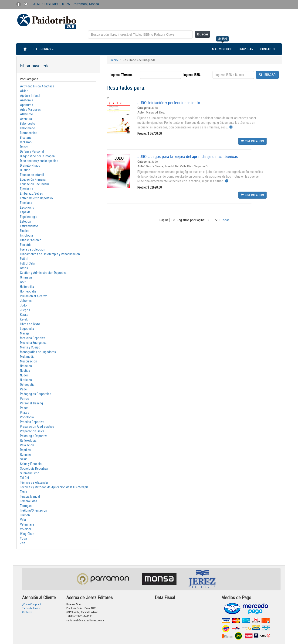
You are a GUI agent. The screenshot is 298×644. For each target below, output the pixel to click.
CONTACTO (268, 49)
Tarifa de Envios (31, 608)
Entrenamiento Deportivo (36, 198)
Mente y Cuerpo (30, 347)
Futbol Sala (27, 263)
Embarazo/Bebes (31, 193)
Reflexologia (28, 441)
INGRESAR (246, 49)
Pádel (24, 389)
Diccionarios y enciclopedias (39, 161)
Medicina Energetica (33, 343)
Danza (24, 147)
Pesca (24, 408)
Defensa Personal (32, 152)
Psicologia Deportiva (34, 436)
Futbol (24, 259)
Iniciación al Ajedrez (33, 296)
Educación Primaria (33, 179)
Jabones (26, 301)
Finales (25, 231)
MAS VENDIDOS (222, 49)
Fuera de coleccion (33, 249)
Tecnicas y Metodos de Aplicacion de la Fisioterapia (54, 487)
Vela (23, 520)
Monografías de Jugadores (38, 352)
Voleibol (25, 529)
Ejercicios (27, 189)
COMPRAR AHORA (252, 141)
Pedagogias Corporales (36, 394)
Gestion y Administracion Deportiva (43, 273)
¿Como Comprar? (32, 604)
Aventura (26, 119)
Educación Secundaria (35, 184)
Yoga (23, 538)
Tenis (24, 492)
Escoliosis (27, 207)
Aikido (24, 91)
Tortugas (26, 506)
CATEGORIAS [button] (44, 49)
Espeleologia (29, 217)
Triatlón (25, 515)
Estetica (25, 221)
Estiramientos (29, 226)
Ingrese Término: (122, 75)
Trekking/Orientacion (34, 510)
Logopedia (27, 329)
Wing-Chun (27, 534)
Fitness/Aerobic (31, 240)
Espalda (25, 212)
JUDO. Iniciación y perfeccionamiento (169, 103)
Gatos (24, 268)
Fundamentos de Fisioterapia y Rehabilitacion (50, 254)
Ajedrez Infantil (30, 96)
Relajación (27, 445)
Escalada (26, 203)
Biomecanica (29, 133)
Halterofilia (27, 287)
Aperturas (27, 105)
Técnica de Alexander (34, 482)
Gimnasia (26, 277)
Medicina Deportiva (33, 338)
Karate (24, 315)
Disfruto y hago (30, 165)
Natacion (26, 366)
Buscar (203, 34)
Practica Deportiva (32, 422)
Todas (225, 220)
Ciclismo (26, 142)
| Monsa (93, 4)
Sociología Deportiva (34, 468)
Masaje (25, 333)
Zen (23, 543)
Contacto (27, 612)
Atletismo (27, 114)
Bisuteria (26, 138)
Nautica (25, 371)
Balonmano (28, 128)
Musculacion (29, 361)
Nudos (24, 375)
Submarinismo (30, 473)
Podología (27, 417)
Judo (23, 305)
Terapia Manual (30, 496)
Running (25, 455)
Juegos (25, 310)
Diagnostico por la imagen (37, 156)
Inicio (114, 60)
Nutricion (26, 380)
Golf (23, 282)
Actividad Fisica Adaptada (37, 86)
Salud (24, 459)
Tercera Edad (29, 501)
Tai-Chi (24, 478)
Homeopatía (28, 291)
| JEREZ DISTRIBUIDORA (51, 4)
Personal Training (31, 403)
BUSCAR (267, 75)
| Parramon (79, 4)
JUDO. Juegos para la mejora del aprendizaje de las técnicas (188, 157)
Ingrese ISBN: (192, 75)
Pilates (25, 413)
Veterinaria (27, 524)
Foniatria (26, 245)
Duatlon (25, 170)
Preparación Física (32, 431)
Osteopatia (27, 385)
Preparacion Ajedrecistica (37, 427)
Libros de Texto (30, 324)
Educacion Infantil (32, 175)
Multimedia (27, 357)
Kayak (24, 319)
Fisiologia (26, 235)
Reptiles (25, 450)
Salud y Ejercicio (31, 464)
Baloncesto (28, 124)
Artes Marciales (30, 110)
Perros (24, 399)
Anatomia (27, 100)
